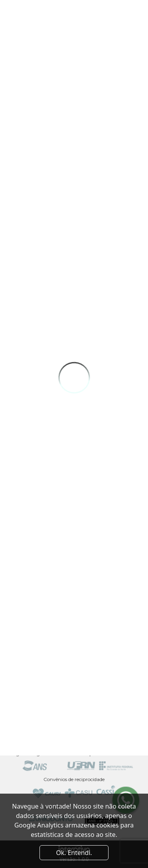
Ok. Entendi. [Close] (74, 853)
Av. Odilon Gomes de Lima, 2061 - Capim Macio (74, 698)
